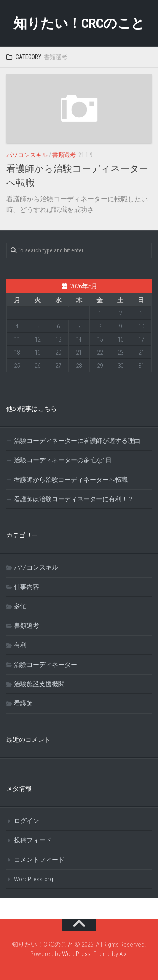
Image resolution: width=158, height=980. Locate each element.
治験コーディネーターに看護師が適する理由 (77, 441)
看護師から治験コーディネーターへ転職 (71, 480)
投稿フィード (33, 840)
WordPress (76, 954)
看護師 (23, 703)
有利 (20, 645)
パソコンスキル (27, 155)
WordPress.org (33, 879)
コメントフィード (39, 860)
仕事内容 (27, 587)
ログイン (27, 821)
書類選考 (64, 155)
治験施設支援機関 (39, 684)
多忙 (20, 606)
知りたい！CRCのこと (79, 23)
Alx (123, 954)
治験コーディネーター (46, 665)
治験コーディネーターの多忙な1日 (63, 460)
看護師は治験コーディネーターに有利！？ (74, 499)
